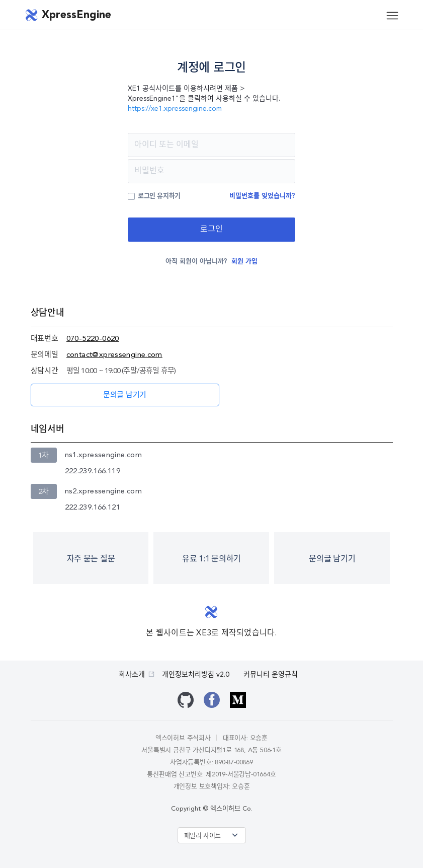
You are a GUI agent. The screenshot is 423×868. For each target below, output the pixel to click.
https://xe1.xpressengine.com (175, 109)
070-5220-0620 (93, 339)
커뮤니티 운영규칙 (271, 675)
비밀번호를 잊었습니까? (262, 196)
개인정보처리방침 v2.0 (196, 675)
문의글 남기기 (125, 395)
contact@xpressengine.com (114, 355)
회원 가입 (244, 262)
